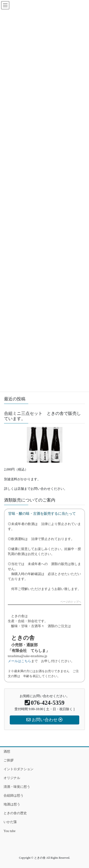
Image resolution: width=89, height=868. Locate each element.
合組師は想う (14, 796)
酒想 (7, 751)
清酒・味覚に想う (17, 787)
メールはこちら (19, 661)
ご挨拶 (9, 760)
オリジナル (12, 778)
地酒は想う (12, 804)
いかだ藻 (10, 822)
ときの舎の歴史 (15, 813)
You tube (9, 831)
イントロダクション (19, 769)
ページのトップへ (71, 602)
